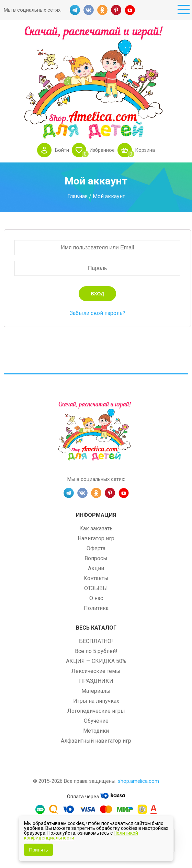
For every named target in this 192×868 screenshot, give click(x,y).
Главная (77, 196)
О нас (96, 598)
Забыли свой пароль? (98, 313)
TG (75, 10)
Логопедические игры (96, 711)
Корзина (146, 150)
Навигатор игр (96, 538)
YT (130, 10)
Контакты (96, 578)
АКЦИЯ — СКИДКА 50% (96, 661)
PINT (116, 10)
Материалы (96, 691)
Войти (61, 150)
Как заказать (96, 528)
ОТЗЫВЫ (96, 588)
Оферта (96, 548)
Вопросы (96, 558)
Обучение (96, 721)
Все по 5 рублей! (96, 651)
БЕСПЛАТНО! (96, 641)
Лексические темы (96, 671)
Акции (96, 568)
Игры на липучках (96, 701)
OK (102, 10)
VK (89, 10)
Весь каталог (96, 628)
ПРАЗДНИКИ (96, 681)
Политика (96, 608)
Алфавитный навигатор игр (96, 741)
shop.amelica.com (138, 781)
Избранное (102, 150)
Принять (39, 850)
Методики (96, 731)
